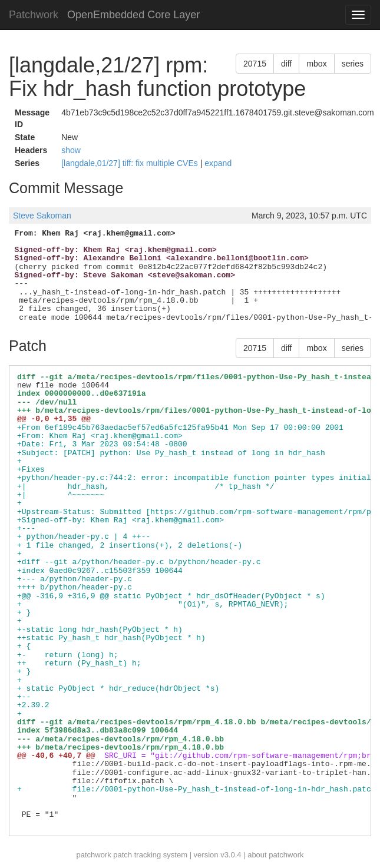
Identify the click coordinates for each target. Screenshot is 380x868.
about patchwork (275, 855)
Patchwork (34, 15)
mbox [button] (316, 64)
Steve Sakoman (42, 216)
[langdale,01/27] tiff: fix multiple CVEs (131, 163)
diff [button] (286, 64)
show (71, 150)
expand (218, 163)
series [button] (353, 64)
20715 (255, 64)
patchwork (93, 855)
